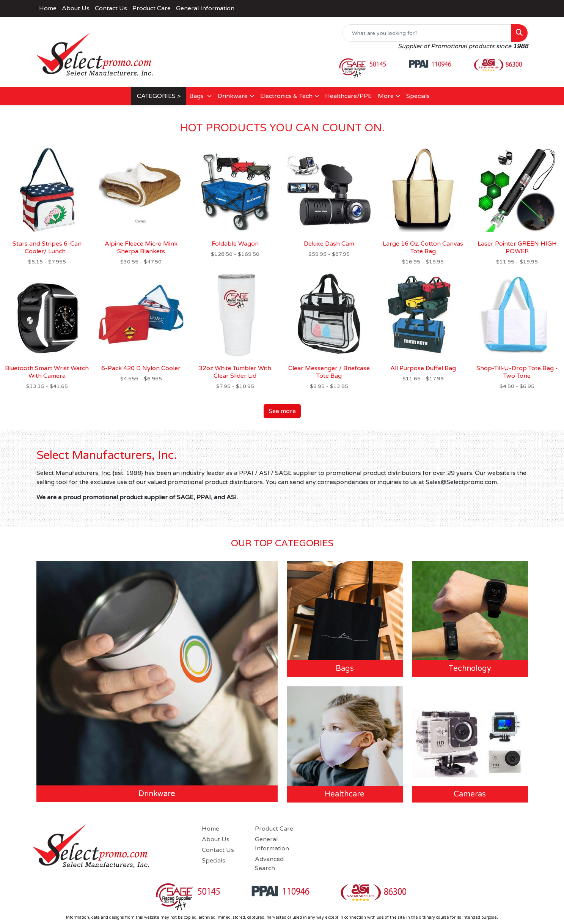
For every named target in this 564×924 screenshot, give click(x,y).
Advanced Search (269, 864)
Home (48, 8)
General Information (205, 8)
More (386, 96)
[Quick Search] (427, 33)
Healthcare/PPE (348, 96)
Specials (418, 96)
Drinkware (233, 96)
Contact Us (111, 8)
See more (282, 411)
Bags (197, 96)
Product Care (152, 8)
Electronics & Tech (286, 96)
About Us (76, 8)
